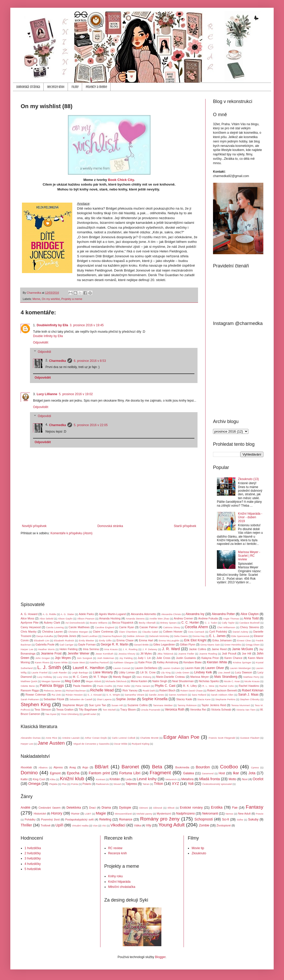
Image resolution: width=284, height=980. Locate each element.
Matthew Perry (251, 677)
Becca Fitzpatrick (123, 623)
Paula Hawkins (82, 686)
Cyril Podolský (218, 632)
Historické (40, 814)
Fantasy (255, 807)
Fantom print (99, 773)
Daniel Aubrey (240, 632)
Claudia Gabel (150, 632)
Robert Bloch (167, 690)
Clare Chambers (128, 632)
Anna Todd (251, 618)
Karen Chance (233, 658)
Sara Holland (199, 695)
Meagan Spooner (51, 681)
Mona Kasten (139, 681)
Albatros (43, 767)
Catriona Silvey (172, 627)
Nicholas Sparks (209, 681)
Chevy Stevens (250, 627)
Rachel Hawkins (249, 686)
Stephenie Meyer (73, 705)
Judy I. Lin (144, 658)
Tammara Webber (163, 705)
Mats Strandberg (226, 677)
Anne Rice (51, 738)
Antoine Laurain (71, 738)
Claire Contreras (103, 632)
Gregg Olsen (253, 645)
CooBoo (229, 767)
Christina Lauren (52, 632)
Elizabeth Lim (42, 640)
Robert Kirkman (253, 690)
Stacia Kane (204, 699)
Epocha (73, 773)
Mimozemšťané (123, 814)
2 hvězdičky (33, 853)
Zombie (204, 825)
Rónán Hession (74, 695)
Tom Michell (109, 710)
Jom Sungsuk (85, 658)
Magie (101, 813)
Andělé (25, 808)
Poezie (260, 814)
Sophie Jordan (126, 699)
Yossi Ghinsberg (70, 714)
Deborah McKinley (159, 636)
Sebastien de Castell (81, 699)
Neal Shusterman (183, 681)
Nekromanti (210, 814)
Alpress (58, 767)
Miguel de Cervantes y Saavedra (92, 744)
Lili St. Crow (148, 672)
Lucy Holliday (45, 677)
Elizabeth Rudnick (64, 640)
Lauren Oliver (215, 668)
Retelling (105, 819)
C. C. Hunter (190, 623)
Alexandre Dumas (31, 738)
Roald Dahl (149, 691)
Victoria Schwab (221, 710)
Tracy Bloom (128, 710)
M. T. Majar (101, 677)
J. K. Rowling (130, 649)
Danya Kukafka (45, 636)
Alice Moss (27, 618)
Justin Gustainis (186, 658)
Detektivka (74, 808)
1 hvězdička (33, 848)
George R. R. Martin (115, 644)
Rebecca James (53, 691)
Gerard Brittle (141, 645)
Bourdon (203, 767)
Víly (148, 825)
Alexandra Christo (171, 614)
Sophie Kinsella (155, 699)
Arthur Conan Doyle (96, 738)
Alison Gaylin (65, 619)
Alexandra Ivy (195, 614)
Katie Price (145, 662)
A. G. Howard (29, 614)
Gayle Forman (87, 644)
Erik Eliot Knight (195, 640)
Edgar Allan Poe (182, 737)
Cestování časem (49, 808)
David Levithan (90, 636)
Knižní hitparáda (119, 882)
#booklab (26, 767)
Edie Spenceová (240, 636)
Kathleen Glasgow (124, 662)
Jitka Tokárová (165, 654)
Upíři (59, 825)
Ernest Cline (244, 640)
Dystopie (125, 808)
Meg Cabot (73, 681)
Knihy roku (116, 876)
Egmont (55, 773)
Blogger (160, 957)
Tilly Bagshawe (88, 710)
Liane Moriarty (103, 672)
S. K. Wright (113, 695)
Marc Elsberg (144, 677)
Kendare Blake (192, 662)
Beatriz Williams (98, 623)
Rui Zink (56, 695)
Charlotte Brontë (149, 738)
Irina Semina (91, 649)
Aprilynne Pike (30, 623)
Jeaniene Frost (51, 654)
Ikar (236, 773)
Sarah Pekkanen (30, 699)
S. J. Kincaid (95, 695)
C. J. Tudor (211, 623)
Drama (106, 808)
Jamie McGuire (243, 649)
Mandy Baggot (122, 677)
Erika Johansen (222, 640)
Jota (252, 773)
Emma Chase (125, 640)
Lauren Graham (171, 668)
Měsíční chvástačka (122, 887)
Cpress (255, 767)
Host (222, 773)
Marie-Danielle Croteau (171, 677)
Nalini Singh (160, 681)
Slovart (117, 784)
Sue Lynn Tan (97, 705)
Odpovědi (44, 352)
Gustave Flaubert (250, 738)
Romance (126, 819)
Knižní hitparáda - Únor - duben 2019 (250, 517)
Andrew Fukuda (208, 618)
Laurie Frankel (40, 672)
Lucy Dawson (244, 672)
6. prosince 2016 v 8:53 (90, 361)
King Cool (39, 779)
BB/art (102, 767)
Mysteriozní (164, 814)
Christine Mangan (78, 632)
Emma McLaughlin (169, 640)
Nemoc (229, 814)
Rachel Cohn (226, 686)
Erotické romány (191, 808)
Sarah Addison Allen (222, 695)
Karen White (61, 662)
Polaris (87, 784)
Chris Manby (29, 632)
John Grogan (43, 658)
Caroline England (105, 627)
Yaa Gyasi (51, 714)
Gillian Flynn (188, 644)
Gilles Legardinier (164, 644)
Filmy (75, 87)
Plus (64, 784)
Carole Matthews (79, 627)
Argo (85, 767)
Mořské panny (144, 814)
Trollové (46, 825)
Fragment (160, 773)
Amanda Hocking (110, 618)
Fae (235, 808)
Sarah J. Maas (248, 695)
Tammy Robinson (187, 705)
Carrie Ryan (127, 627)
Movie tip (198, 848)
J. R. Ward (171, 649)
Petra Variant (143, 686)
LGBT (88, 814)
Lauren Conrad (122, 668)
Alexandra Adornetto (144, 614)
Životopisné (224, 825)
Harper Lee (27, 649)
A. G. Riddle (49, 614)
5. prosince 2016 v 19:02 (76, 394)
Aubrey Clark (52, 623)
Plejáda (53, 784)
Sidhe (240, 820)
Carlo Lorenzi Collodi (124, 738)
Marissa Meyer (200, 677)
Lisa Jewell (224, 672)
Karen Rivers (42, 662)
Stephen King (36, 704)
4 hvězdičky (33, 864)
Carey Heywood (31, 627)
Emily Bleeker (86, 640)
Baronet (130, 767)
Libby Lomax (127, 672)
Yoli (191, 784)
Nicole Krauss (252, 681)
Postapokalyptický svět (79, 819)
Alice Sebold (46, 619)
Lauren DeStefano (146, 668)
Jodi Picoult (229, 654)
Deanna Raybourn (112, 636)
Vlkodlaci (118, 825)
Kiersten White (217, 662)
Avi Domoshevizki (75, 623)
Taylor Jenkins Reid (214, 705)
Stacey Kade (184, 699)
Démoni (144, 808)
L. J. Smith (49, 667)
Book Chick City (121, 180)
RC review (115, 848)
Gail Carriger (67, 645)
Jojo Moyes (63, 658)
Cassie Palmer (149, 627)
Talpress (131, 784)
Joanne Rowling (208, 654)
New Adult (244, 814)
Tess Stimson (43, 710)
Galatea (188, 773)
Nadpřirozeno (185, 814)
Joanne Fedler (186, 654)
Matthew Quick (29, 681)
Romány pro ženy (160, 819)
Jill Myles (146, 654)
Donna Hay (199, 636)
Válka (137, 825)
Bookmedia (182, 767)
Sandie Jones (156, 695)
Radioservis (102, 784)
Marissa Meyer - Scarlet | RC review (249, 556)
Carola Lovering (55, 627)
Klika (53, 779)
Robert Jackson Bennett (222, 690)
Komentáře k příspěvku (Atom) (71, 533)
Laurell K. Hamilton (89, 668)
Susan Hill (117, 705)
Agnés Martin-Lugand (112, 614)
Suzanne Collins (137, 705)
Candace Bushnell (249, 623)
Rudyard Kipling (140, 744)
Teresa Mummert (241, 705)
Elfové (171, 808)
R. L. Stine (208, 686)
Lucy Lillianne (47, 394)
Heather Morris (46, 649)
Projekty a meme (96, 87)
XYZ (176, 784)
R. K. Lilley (190, 686)
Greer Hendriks (233, 645)
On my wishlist (51, 299)
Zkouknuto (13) (248, 479)
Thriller (26, 825)
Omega (34, 784)
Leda (129, 779)
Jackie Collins (198, 649)
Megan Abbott (93, 681)
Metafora (187, 779)
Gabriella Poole (45, 644)
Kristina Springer (242, 662)
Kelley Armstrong (168, 662)
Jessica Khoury (127, 654)
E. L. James (218, 636)
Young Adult (171, 825)
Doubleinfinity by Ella (52, 325)
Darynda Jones (67, 636)
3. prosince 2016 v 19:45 (87, 325)
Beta (157, 767)
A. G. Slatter (68, 614)
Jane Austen (51, 743)
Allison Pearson (86, 619)
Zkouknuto (199, 853)
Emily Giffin (105, 640)
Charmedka (57, 361)
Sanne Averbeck (178, 695)
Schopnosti (204, 819)
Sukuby (253, 819)
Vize (95, 826)
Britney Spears (168, 623)
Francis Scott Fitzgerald (222, 738)
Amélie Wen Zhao (159, 619)
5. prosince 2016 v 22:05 (90, 425)
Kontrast (100, 779)
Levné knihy (147, 779)
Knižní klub (72, 779)
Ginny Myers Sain (210, 645)
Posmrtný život (50, 819)
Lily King (166, 672)
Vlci (104, 826)
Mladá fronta (209, 779)
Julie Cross (163, 658)
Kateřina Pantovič (99, 662)
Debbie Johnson (136, 636)
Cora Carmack (196, 632)
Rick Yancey (130, 690)
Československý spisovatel (217, 784)
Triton (159, 784)
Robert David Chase (192, 691)
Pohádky (30, 819)
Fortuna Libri (130, 773)
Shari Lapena (104, 699)
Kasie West (79, 662)
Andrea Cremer (183, 618)
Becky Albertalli (147, 623)
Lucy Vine (63, 677)
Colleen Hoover (173, 632)
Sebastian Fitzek (54, 699)
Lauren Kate (192, 668)
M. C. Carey (80, 677)
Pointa (74, 784)
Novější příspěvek (34, 526)
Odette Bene (28, 686)
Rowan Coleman (36, 695)
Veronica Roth (175, 710)
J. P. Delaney (150, 649)
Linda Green (182, 672)
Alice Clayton (250, 614)
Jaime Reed (219, 649)
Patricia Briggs (52, 686)
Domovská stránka (28, 87)
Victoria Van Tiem (246, 710)
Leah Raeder (60, 672)
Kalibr (24, 779)
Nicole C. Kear (232, 681)
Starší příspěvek (185, 526)
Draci (92, 808)
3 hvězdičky (33, 858)
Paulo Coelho (105, 686)
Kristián (115, 779)
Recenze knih (56, 87)
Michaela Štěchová (116, 681)
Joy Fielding (126, 658)
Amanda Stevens (135, 619)
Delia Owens (181, 636)
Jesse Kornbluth (105, 654)
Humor (75, 814)
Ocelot (258, 779)
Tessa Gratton (65, 710)
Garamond (208, 773)
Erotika (217, 807)
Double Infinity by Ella (48, 336)
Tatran (146, 784)
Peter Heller (124, 686)
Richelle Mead (102, 690)
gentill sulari (90, 714)
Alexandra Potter (223, 614)
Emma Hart (146, 640)
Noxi (245, 779)
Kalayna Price (210, 658)
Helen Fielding (69, 649)
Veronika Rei (198, 710)
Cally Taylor (228, 623)
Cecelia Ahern (196, 627)
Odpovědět (41, 342)
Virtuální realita (80, 826)
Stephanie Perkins (225, 699)
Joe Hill (247, 654)
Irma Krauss (111, 649)
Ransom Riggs (30, 690)
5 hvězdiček (33, 869)
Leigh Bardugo (80, 672)
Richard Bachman (76, 691)
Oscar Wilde (121, 744)
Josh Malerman (106, 658)
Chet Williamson (226, 627)
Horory (57, 813)
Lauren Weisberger (240, 668)
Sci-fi (226, 819)
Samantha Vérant (134, 695)
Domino (29, 773)
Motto (233, 779)
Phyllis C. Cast (165, 686)
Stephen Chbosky (250, 699)
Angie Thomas (231, 619)
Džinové (158, 808)
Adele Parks (86, 614)
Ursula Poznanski (151, 710)
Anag (72, 767)
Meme (36, 299)
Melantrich (171, 779)
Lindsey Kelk (203, 672)
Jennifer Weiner (79, 654)
